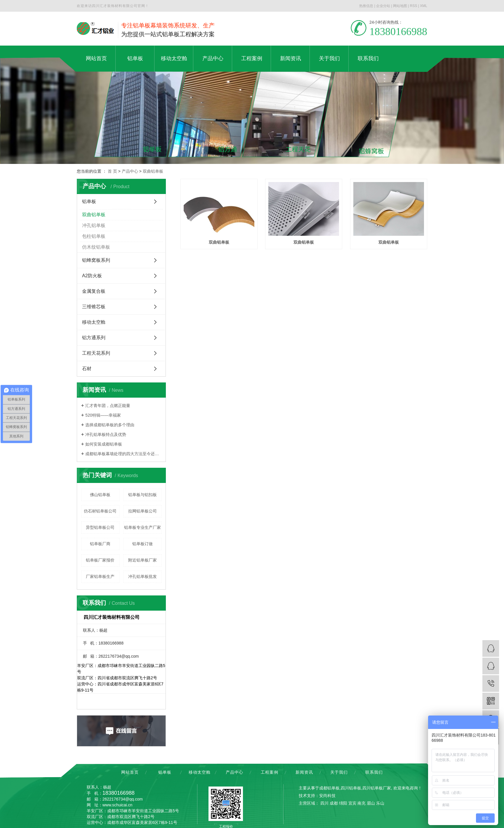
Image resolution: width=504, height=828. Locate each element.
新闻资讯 (304, 772)
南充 (362, 803)
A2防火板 (92, 276)
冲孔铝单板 (94, 225)
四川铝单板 (351, 788)
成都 (334, 803)
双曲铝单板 (153, 171)
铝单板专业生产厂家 (142, 527)
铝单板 (89, 201)
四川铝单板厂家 (377, 788)
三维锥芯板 (94, 307)
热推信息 (366, 6)
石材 (87, 369)
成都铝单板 (329, 788)
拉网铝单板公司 (142, 511)
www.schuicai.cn (118, 805)
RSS (414, 6)
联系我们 (374, 772)
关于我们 (339, 772)
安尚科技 (327, 796)
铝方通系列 (94, 338)
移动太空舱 (94, 322)
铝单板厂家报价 (100, 560)
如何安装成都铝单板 (104, 444)
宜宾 (352, 803)
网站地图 (400, 6)
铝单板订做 (142, 544)
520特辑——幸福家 (103, 415)
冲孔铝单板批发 (142, 576)
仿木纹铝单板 (96, 247)
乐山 (380, 803)
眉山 (371, 803)
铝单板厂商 (100, 544)
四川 (324, 803)
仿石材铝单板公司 (100, 511)
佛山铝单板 (100, 495)
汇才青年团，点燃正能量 (108, 406)
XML (424, 6)
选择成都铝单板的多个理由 (110, 425)
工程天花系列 (96, 353)
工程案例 (270, 772)
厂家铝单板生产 (100, 576)
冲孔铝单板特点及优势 (106, 434)
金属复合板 (94, 291)
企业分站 (383, 6)
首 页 (112, 171)
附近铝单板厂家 (142, 560)
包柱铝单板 (94, 236)
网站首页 (130, 772)
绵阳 (343, 803)
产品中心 (130, 171)
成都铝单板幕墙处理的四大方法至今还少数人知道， (123, 454)
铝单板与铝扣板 (142, 495)
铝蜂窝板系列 (96, 260)
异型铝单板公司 (100, 527)
